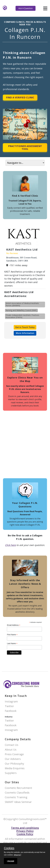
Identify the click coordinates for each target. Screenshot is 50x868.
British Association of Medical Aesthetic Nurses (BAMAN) (22, 304)
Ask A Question (25, 8)
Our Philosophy (14, 764)
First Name (12, 635)
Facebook (11, 711)
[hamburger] (45, 8)
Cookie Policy (25, 834)
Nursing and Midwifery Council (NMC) (21, 310)
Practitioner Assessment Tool (25, 148)
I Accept (11, 861)
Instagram (11, 702)
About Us (11, 750)
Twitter (9, 706)
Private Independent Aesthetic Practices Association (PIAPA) (22, 316)
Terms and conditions (25, 828)
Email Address (14, 625)
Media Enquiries (15, 768)
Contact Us (12, 745)
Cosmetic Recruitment (18, 788)
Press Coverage (14, 754)
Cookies (9, 848)
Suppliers (11, 773)
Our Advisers (13, 759)
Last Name (12, 643)
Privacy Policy (25, 831)
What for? (17, 855)
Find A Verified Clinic (20, 97)
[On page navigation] (25, 163)
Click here (10, 545)
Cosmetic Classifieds (17, 793)
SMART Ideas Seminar (18, 802)
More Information (25, 333)
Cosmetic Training (16, 797)
